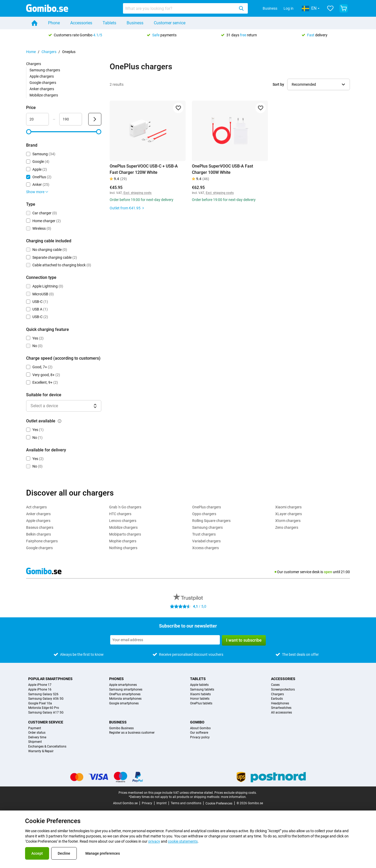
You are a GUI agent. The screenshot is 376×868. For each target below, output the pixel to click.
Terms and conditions (186, 803)
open (328, 572)
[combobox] (185, 8)
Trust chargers (204, 534)
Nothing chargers (123, 548)
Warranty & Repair (41, 751)
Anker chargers (42, 89)
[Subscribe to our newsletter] (165, 640)
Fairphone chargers (42, 541)
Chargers (49, 52)
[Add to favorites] (178, 108)
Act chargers (36, 507)
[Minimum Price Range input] (37, 119)
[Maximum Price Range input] (71, 119)
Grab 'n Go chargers (125, 507)
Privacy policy (200, 737)
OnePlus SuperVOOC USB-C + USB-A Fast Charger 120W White (144, 169)
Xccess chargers (205, 548)
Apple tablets (199, 685)
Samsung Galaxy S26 (43, 694)
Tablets (109, 23)
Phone (54, 23)
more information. (234, 797)
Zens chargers (287, 527)
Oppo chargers (204, 514)
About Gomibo (200, 728)
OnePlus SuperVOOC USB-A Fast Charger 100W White (222, 169)
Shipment (35, 742)
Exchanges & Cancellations (47, 747)
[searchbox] (180, 8)
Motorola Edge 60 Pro (44, 708)
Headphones (280, 703)
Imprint (161, 803)
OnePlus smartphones (125, 694)
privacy (154, 841)
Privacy (147, 803)
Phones (116, 679)
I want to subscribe (244, 640)
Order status (37, 733)
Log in (289, 8)
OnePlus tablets (201, 703)
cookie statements (183, 841)
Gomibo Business (121, 728)
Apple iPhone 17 (40, 685)
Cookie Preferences (219, 803)
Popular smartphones (50, 679)
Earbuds (277, 699)
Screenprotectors (283, 690)
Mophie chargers (123, 541)
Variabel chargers (206, 541)
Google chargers (43, 83)
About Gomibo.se (125, 803)
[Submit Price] (95, 119)
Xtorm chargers (288, 521)
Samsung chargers (45, 70)
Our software (199, 733)
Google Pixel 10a (40, 703)
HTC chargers (120, 514)
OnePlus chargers (207, 507)
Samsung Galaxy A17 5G (46, 713)
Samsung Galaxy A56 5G (46, 699)
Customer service (170, 23)
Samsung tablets (202, 690)
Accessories (81, 23)
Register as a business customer (132, 733)
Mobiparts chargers (125, 534)
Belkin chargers (39, 534)
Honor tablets (200, 699)
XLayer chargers (289, 514)
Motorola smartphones (125, 699)
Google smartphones (124, 703)
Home (31, 52)
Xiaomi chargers (288, 507)
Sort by (278, 84)
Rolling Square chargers (211, 521)
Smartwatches (281, 708)
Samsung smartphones (126, 690)
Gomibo (197, 722)
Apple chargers (42, 76)
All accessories (281, 713)
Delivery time (37, 737)
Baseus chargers (40, 527)
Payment (35, 728)
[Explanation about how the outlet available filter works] (60, 421)
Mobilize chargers (44, 95)
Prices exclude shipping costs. (236, 793)
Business (270, 8)
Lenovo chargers (123, 521)
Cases (275, 685)
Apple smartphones (123, 685)
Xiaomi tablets (200, 694)
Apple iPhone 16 (40, 690)
